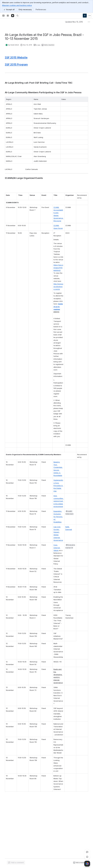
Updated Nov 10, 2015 (74, 22)
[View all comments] (87, 852)
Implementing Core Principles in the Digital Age (58, 486)
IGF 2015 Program (16, 64)
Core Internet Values (57, 548)
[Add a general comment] (16, 863)
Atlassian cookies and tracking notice (17, 5)
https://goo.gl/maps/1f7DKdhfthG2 (58, 268)
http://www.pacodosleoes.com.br (58, 287)
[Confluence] (13, 16)
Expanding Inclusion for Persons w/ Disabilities (58, 517)
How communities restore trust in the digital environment (59, 501)
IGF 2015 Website (16, 57)
